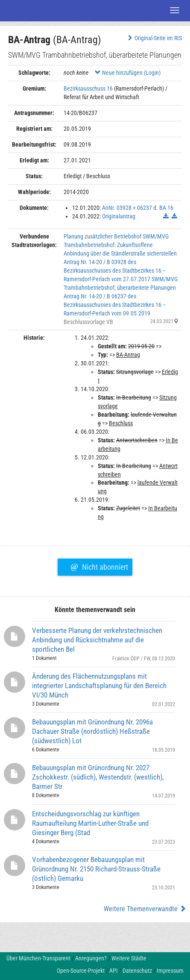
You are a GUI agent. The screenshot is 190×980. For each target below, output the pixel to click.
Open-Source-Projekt (81, 971)
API (114, 971)
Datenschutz (137, 971)
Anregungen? (91, 958)
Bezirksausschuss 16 (88, 88)
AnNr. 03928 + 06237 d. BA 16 (138, 208)
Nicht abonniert (99, 566)
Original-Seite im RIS (154, 38)
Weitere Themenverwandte (145, 909)
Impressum (170, 971)
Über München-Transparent (38, 958)
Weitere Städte (129, 958)
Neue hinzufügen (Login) (128, 73)
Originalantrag (119, 216)
